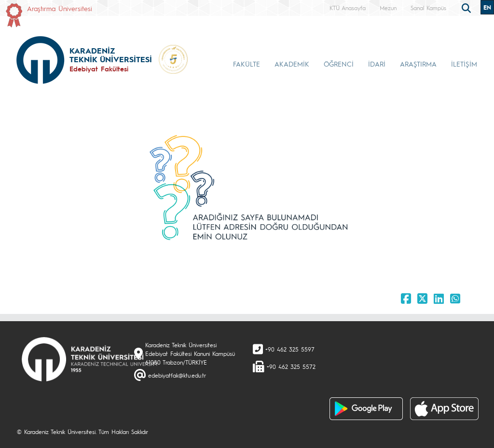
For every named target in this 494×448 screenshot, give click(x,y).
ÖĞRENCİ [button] (339, 64)
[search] (467, 7)
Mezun (388, 8)
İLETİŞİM (464, 64)
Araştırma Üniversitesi (60, 8)
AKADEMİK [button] (292, 64)
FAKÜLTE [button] (247, 64)
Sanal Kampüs (428, 8)
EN (487, 7)
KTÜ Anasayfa (348, 8)
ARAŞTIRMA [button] (418, 64)
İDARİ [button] (377, 64)
